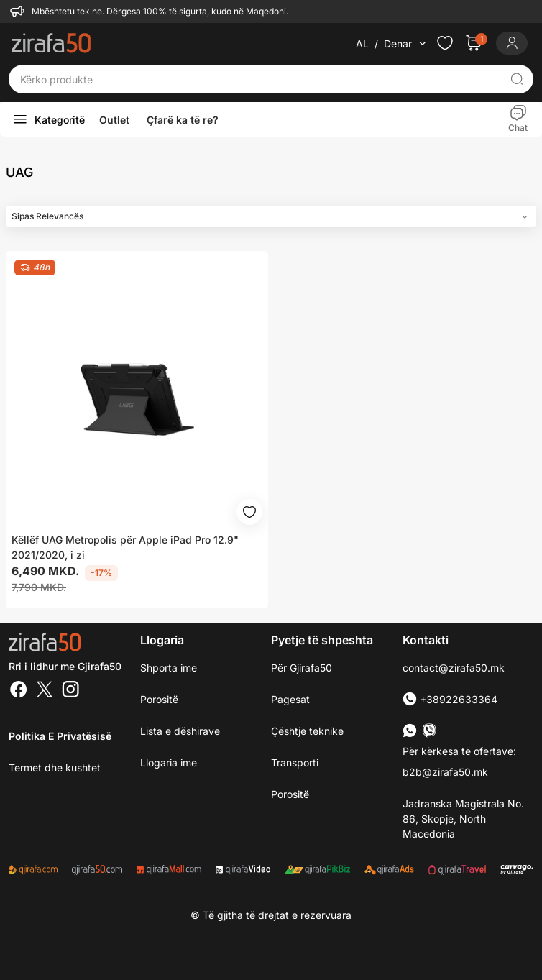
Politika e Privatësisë (60, 736)
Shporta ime (169, 668)
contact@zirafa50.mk (454, 668)
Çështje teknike (307, 731)
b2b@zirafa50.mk (445, 772)
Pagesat (290, 699)
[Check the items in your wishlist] (445, 43)
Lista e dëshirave (180, 731)
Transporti (295, 763)
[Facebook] (19, 691)
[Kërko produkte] (260, 79)
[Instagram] (70, 691)
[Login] (512, 43)
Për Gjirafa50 (302, 668)
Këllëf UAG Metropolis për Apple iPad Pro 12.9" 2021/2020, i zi (125, 547)
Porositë (290, 794)
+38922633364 (450, 699)
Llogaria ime (169, 763)
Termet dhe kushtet (55, 768)
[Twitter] (45, 691)
